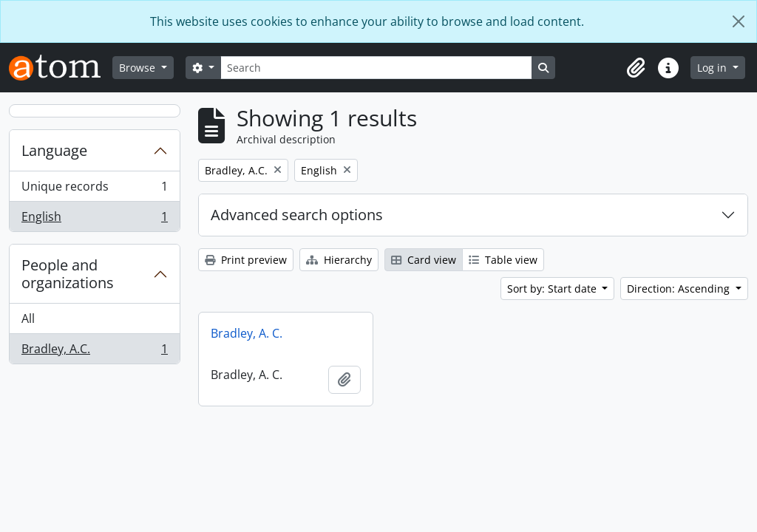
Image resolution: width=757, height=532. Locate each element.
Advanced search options (297, 215)
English (94, 219)
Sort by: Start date (553, 289)
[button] (636, 68)
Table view (503, 260)
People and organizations (68, 274)
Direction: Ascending (680, 289)
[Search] (376, 68)
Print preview (246, 260)
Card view (424, 260)
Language (54, 150)
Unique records (94, 190)
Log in (713, 68)
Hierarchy (339, 260)
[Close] (739, 21)
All (28, 318)
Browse (139, 68)
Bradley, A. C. (247, 333)
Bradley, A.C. (94, 352)
